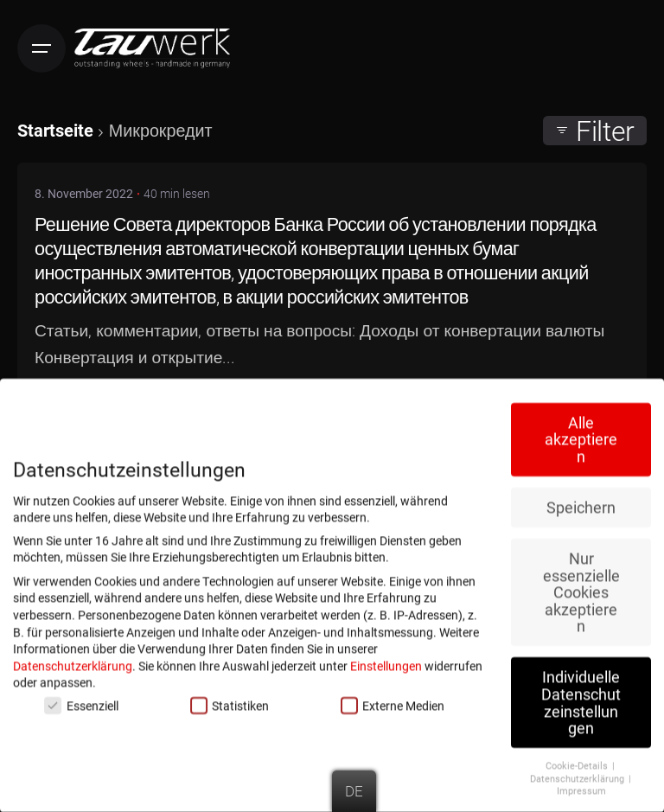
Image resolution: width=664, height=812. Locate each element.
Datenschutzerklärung (73, 661)
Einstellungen (386, 661)
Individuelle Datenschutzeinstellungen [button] (581, 698)
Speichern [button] (581, 503)
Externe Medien (393, 701)
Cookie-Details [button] (578, 761)
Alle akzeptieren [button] (581, 435)
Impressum (581, 786)
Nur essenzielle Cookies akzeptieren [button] (581, 588)
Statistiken (230, 701)
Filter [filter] (595, 131)
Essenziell (81, 701)
